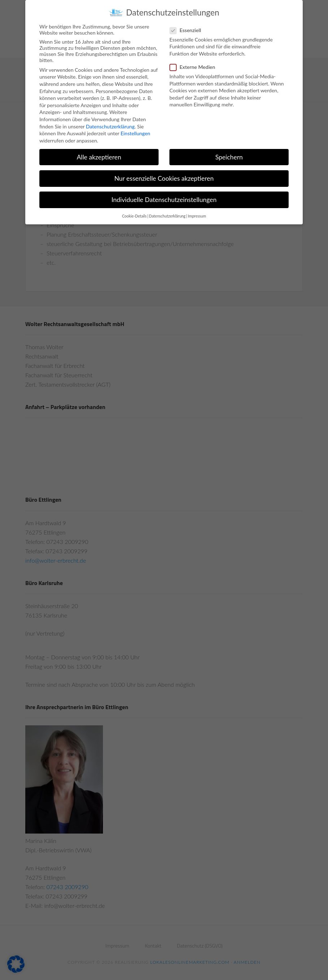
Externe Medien (195, 67)
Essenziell (188, 30)
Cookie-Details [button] (134, 216)
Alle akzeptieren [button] (99, 157)
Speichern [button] (229, 157)
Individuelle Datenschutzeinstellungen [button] (164, 200)
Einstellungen (135, 133)
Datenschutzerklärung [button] (167, 216)
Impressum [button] (197, 216)
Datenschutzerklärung (110, 126)
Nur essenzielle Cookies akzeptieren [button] (164, 178)
